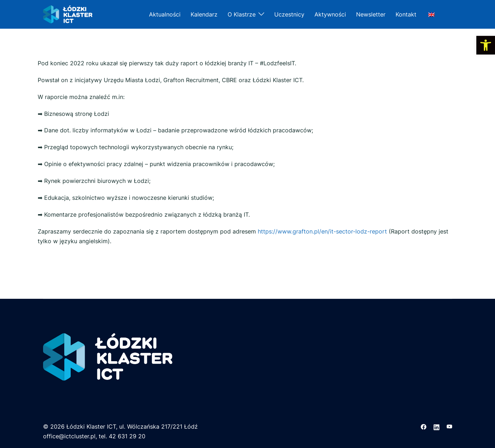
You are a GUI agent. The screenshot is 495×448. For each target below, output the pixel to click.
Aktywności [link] (330, 14)
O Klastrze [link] (242, 14)
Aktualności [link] (165, 14)
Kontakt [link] (406, 14)
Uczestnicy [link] (289, 14)
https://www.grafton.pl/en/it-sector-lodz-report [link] (322, 231)
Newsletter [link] (371, 14)
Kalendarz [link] (204, 14)
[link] (486, 45)
